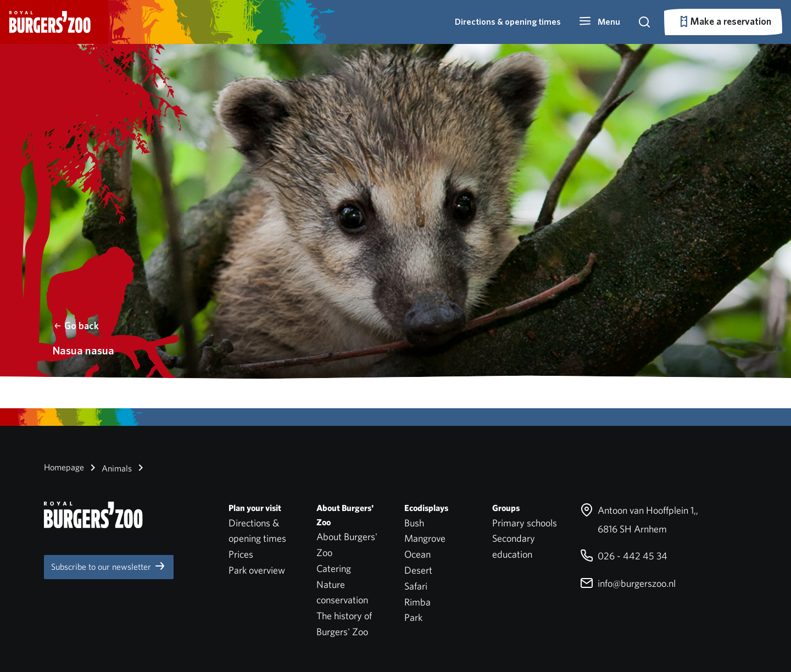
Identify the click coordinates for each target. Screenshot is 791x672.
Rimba (417, 602)
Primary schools (525, 523)
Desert (418, 570)
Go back (76, 326)
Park (413, 617)
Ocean (417, 554)
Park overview (257, 570)
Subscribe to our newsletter (109, 566)
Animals (109, 468)
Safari (416, 586)
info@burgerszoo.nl (628, 583)
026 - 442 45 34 (624, 556)
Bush (414, 523)
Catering (334, 568)
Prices (241, 554)
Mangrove (425, 538)
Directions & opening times (508, 22)
